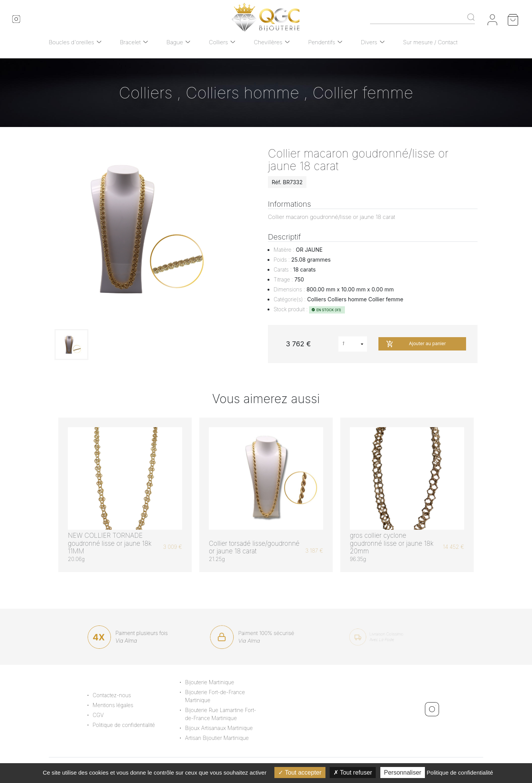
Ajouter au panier (416, 344)
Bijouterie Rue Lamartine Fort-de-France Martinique (230, 714)
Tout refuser (353, 773)
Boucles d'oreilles (71, 42)
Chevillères (268, 42)
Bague (175, 42)
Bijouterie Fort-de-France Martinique (224, 696)
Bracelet (130, 42)
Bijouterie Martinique (219, 682)
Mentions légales (122, 705)
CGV (107, 715)
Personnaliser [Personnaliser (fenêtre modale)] (403, 773)
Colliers (218, 42)
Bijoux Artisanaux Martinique (228, 728)
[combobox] (353, 344)
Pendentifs (322, 42)
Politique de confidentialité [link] (460, 773)
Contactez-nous (121, 695)
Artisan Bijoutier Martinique (226, 738)
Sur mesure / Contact (430, 42)
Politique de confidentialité (133, 725)
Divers (369, 42)
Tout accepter (300, 773)
